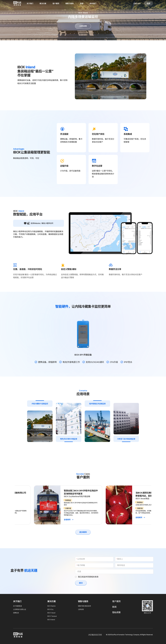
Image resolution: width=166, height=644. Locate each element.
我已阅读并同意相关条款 (87, 577)
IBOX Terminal (52, 616)
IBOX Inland (51, 620)
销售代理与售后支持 (84, 606)
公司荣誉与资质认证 (20, 609)
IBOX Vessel (51, 613)
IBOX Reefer (52, 606)
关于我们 (30, 3)
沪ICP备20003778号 (95, 635)
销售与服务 (70, 3)
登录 (149, 3)
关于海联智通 (17, 606)
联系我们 (93, 3)
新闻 (82, 3)
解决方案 (43, 3)
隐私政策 (116, 612)
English (137, 3)
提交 (81, 583)
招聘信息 (16, 613)
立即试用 (83, 26)
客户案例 (56, 3)
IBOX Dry (50, 609)
